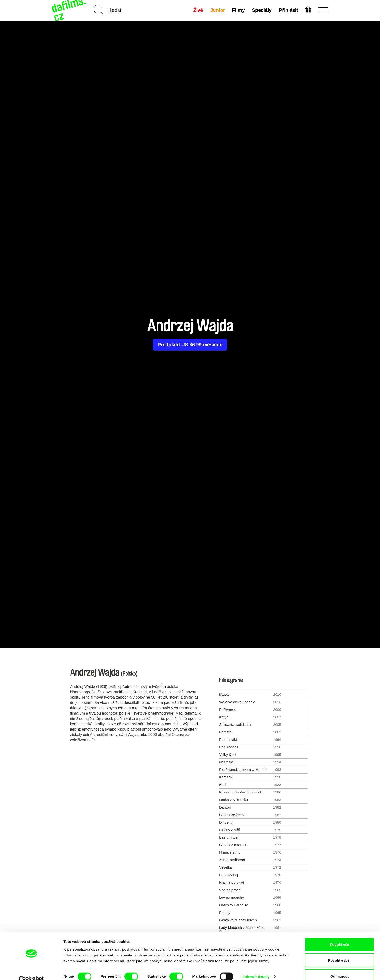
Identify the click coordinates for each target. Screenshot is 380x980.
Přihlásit (288, 10)
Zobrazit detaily (256, 968)
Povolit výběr (340, 951)
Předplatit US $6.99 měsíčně (190, 345)
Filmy (238, 10)
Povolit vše (339, 935)
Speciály (262, 10)
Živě (198, 10)
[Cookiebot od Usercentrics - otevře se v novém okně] (31, 971)
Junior (217, 10)
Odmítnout (340, 967)
